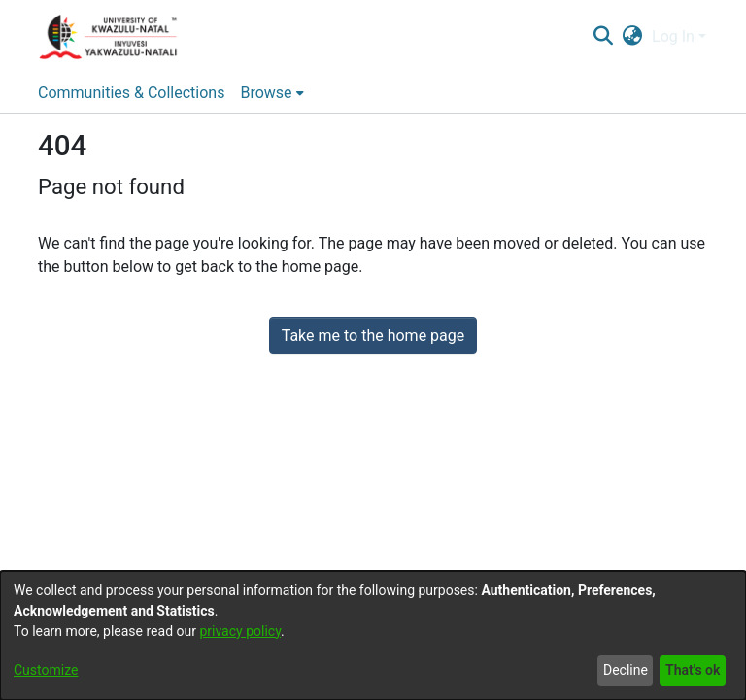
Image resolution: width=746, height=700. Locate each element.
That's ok (693, 670)
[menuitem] (633, 37)
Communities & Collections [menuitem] (131, 93)
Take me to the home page (373, 335)
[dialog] (373, 635)
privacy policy (240, 631)
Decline (626, 670)
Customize (46, 670)
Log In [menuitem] (673, 36)
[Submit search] (603, 37)
